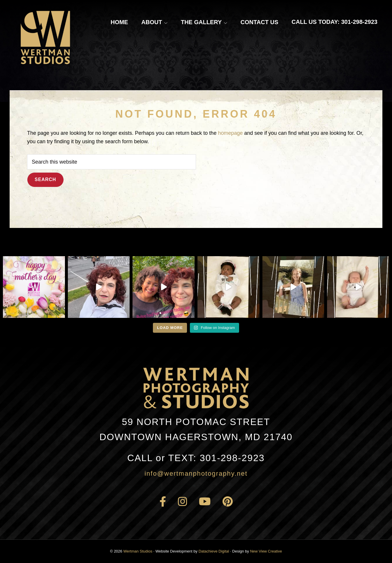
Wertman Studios (138, 551)
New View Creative (266, 551)
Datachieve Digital (214, 551)
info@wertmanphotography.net (196, 473)
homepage (230, 133)
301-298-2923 (196, 458)
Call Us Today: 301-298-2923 (334, 22)
